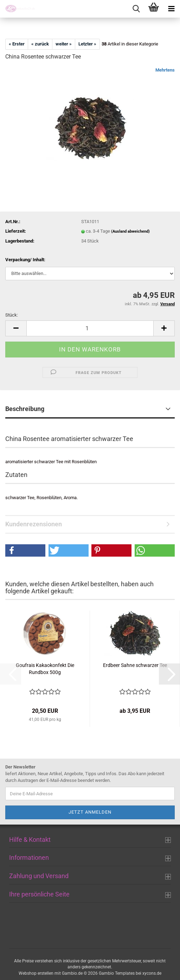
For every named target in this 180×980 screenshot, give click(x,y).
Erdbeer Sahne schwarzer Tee (135, 665)
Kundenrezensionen (34, 524)
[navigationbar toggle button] (171, 9)
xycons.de (152, 973)
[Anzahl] (90, 328)
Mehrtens (165, 70)
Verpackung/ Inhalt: (25, 260)
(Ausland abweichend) (130, 231)
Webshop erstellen (36, 973)
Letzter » (87, 44)
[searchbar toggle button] (136, 9)
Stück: (12, 315)
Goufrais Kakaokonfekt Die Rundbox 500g (45, 669)
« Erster (17, 44)
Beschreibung (25, 409)
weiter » (64, 44)
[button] (16, 328)
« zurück (40, 44)
